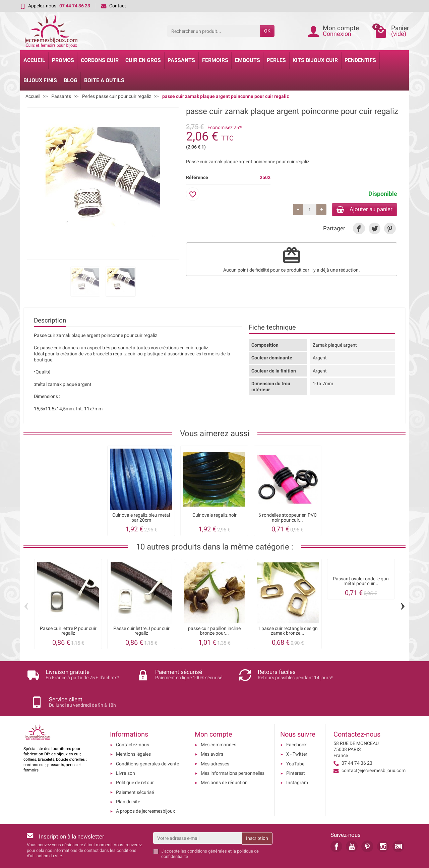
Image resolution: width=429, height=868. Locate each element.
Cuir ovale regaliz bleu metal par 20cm (141, 517)
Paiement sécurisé (135, 769)
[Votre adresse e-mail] (198, 815)
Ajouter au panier (361, 210)
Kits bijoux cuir (315, 60)
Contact (114, 6)
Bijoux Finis (40, 80)
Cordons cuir (100, 60)
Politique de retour (135, 760)
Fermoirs (215, 60)
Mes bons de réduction (224, 760)
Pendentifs (360, 60)
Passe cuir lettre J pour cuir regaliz (141, 631)
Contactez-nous (133, 722)
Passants (181, 60)
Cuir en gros (143, 60)
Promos (63, 60)
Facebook (296, 722)
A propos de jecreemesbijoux (145, 788)
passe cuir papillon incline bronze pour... (214, 631)
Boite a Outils (104, 80)
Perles (276, 60)
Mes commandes (219, 722)
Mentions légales (133, 731)
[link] (359, 229)
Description (50, 320)
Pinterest (296, 750)
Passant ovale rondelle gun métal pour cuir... (361, 581)
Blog (71, 80)
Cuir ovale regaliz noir (214, 515)
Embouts (248, 60)
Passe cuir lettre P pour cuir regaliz (68, 631)
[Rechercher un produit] (214, 31)
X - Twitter (297, 731)
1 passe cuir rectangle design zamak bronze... (288, 631)
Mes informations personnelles (233, 750)
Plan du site (128, 779)
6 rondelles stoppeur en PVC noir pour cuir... (288, 517)
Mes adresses (215, 741)
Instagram (297, 760)
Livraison (126, 750)
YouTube (295, 741)
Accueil (34, 60)
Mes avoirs (212, 731)
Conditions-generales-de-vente (147, 741)
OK (267, 31)
